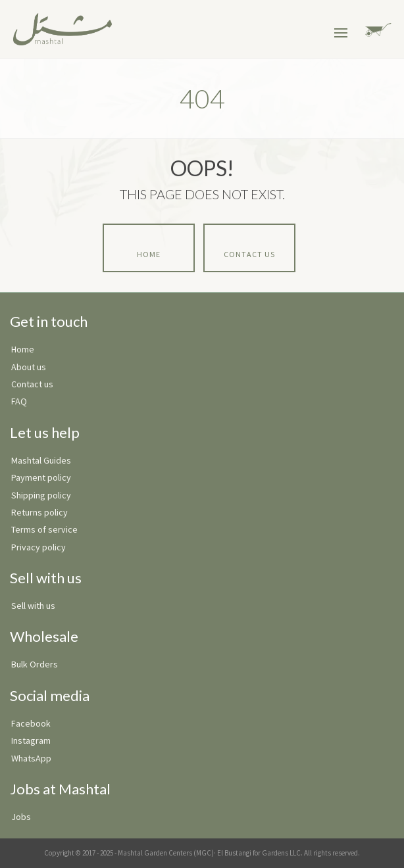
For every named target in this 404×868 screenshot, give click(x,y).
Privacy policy (38, 547)
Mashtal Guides (41, 460)
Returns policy (39, 512)
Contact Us (249, 254)
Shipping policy (41, 495)
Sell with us (33, 606)
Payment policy (41, 477)
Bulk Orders (35, 664)
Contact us (32, 384)
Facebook (31, 723)
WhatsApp (31, 758)
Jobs (21, 817)
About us (29, 367)
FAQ (19, 401)
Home (149, 254)
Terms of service (44, 529)
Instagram (31, 740)
